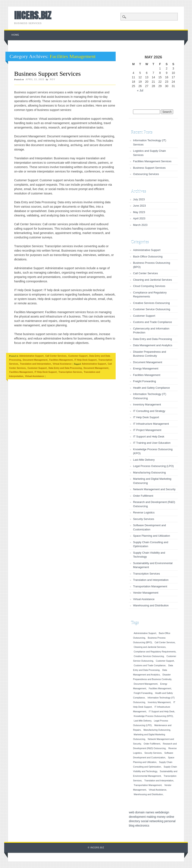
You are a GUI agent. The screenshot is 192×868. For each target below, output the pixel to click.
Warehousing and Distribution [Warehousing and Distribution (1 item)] (148, 794)
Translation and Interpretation (35, 364)
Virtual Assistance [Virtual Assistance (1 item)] (157, 790)
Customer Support (78, 356)
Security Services (143, 519)
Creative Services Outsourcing (151, 303)
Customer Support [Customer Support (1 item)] (165, 661)
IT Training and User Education (152, 443)
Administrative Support (31, 356)
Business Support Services (47, 74)
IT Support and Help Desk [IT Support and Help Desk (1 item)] (161, 711)
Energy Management (146, 368)
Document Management (35, 360)
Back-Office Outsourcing (148, 257)
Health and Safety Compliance (151, 388)
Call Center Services (56, 356)
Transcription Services (70, 372)
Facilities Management (61, 360)
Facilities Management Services (152, 161)
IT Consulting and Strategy (149, 411)
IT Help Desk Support (86, 360)
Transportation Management (150, 586)
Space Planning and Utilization (151, 536)
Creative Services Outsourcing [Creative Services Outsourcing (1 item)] (149, 656)
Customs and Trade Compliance (152, 322)
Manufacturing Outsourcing (149, 473)
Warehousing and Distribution (151, 605)
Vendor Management (146, 593)
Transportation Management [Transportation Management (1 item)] (148, 785)
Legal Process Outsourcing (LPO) (153, 466)
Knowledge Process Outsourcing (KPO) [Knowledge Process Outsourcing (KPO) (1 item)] (153, 716)
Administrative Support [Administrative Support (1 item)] (145, 633)
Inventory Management (147, 404)
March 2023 (140, 225)
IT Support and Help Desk (149, 437)
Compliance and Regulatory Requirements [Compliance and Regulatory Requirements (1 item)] (155, 652)
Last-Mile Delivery (144, 460)
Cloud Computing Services (149, 286)
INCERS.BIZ (33, 15)
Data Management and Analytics (153, 345)
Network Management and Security (154, 489)
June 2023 (139, 206)
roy (53, 79)
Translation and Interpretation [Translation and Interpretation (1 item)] (159, 781)
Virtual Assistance (62, 364)
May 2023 (139, 212)
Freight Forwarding (144, 381)
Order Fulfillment (143, 496)
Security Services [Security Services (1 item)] (153, 753)
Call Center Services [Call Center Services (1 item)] (165, 642)
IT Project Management (147, 430)
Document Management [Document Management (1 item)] (146, 684)
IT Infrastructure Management (151, 424)
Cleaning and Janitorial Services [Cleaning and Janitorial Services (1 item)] (150, 647)
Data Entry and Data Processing (65, 368)
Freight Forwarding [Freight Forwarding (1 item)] (143, 693)
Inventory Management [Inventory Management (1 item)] (159, 702)
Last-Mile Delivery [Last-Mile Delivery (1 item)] (142, 721)
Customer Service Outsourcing (152, 309)
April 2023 (139, 218)
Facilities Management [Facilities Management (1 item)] (160, 688)
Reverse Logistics (144, 512)
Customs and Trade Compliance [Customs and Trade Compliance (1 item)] (150, 665)
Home (15, 35)
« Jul (140, 90)
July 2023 (139, 199)
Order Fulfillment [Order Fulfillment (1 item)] (152, 744)
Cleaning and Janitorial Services (152, 280)
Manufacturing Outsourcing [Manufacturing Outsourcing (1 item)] (157, 730)
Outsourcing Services (146, 174)
